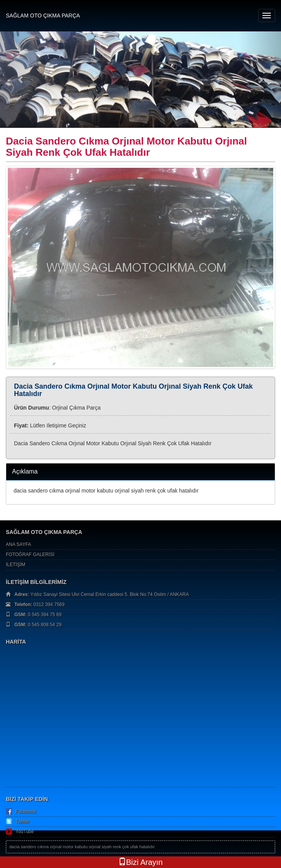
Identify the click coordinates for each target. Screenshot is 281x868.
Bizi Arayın (140, 862)
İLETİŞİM (16, 565)
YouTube (25, 832)
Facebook (26, 811)
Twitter (22, 821)
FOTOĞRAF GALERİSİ (30, 555)
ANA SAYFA (18, 544)
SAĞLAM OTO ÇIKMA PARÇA (43, 15)
